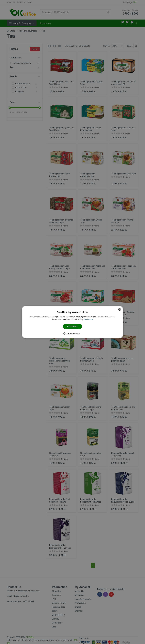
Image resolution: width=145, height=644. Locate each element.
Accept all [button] (72, 326)
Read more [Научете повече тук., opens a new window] (88, 319)
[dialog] (73, 322)
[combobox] (120, 309)
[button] (72, 333)
